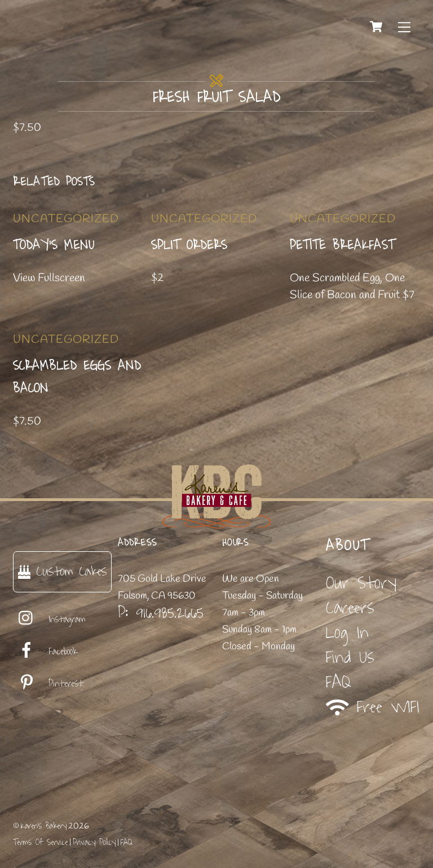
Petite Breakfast (342, 245)
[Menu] (404, 26)
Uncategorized (66, 219)
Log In (347, 633)
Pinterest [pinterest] (48, 684)
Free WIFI (373, 708)
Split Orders (189, 245)
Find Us (350, 657)
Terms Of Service (40, 842)
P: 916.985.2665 (161, 613)
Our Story (361, 583)
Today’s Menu (54, 245)
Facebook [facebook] (45, 652)
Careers (350, 608)
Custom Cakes (62, 571)
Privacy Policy (94, 842)
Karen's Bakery (44, 826)
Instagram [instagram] (49, 619)
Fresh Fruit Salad (217, 98)
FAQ (339, 682)
